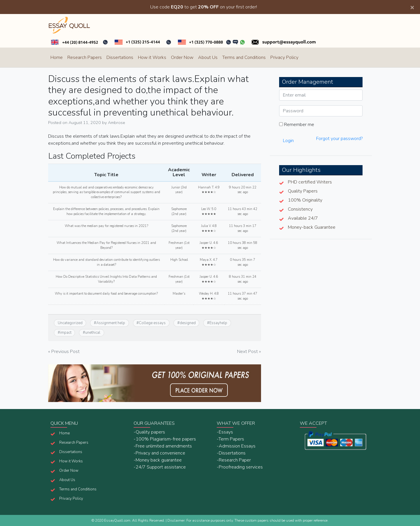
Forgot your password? (339, 139)
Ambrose (117, 123)
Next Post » (249, 352)
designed (188, 323)
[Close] (412, 7)
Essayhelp (218, 323)
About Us (208, 57)
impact (66, 333)
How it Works (152, 57)
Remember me (297, 125)
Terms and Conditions (244, 57)
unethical (93, 333)
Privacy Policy (284, 57)
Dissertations (120, 57)
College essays (152, 323)
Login (288, 141)
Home (57, 57)
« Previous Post (64, 352)
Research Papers (85, 57)
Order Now (182, 57)
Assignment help (111, 323)
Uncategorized (70, 323)
